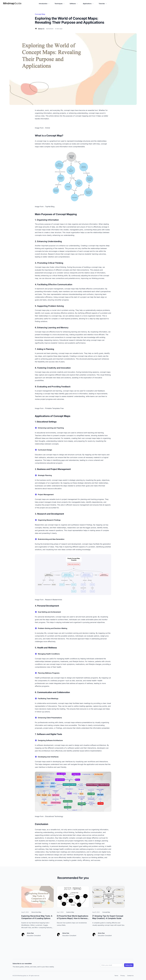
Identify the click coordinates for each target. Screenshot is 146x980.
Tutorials (103, 4)
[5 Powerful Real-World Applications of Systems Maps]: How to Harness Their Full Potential (73, 918)
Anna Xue (30, 933)
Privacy (123, 976)
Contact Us (130, 976)
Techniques (60, 4)
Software (74, 4)
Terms (116, 976)
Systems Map (70, 912)
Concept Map (40, 14)
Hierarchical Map (36, 912)
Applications (88, 4)
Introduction (44, 4)
